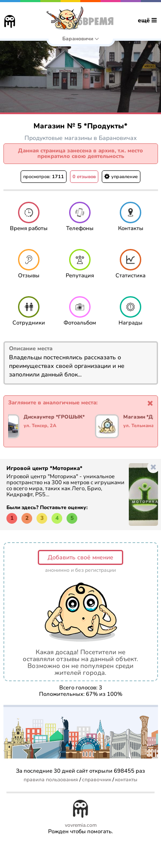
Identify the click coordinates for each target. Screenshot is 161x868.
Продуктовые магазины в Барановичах (81, 138)
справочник (97, 780)
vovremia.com (81, 825)
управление (121, 177)
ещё (147, 20)
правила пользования (51, 780)
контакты (126, 780)
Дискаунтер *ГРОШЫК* (55, 417)
